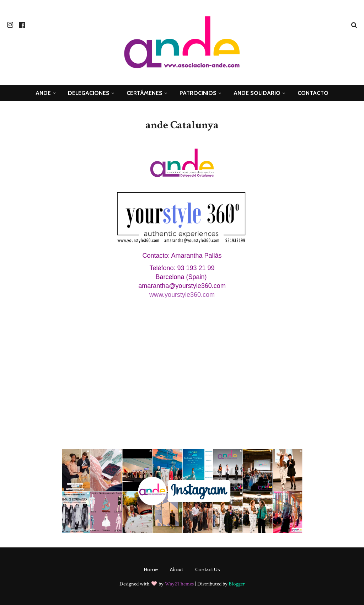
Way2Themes (179, 584)
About (176, 569)
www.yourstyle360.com (182, 295)
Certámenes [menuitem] (144, 93)
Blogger (237, 584)
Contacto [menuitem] (313, 93)
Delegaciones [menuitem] (89, 93)
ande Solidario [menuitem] (257, 93)
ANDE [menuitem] (43, 93)
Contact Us (208, 569)
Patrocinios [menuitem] (198, 93)
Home (151, 569)
